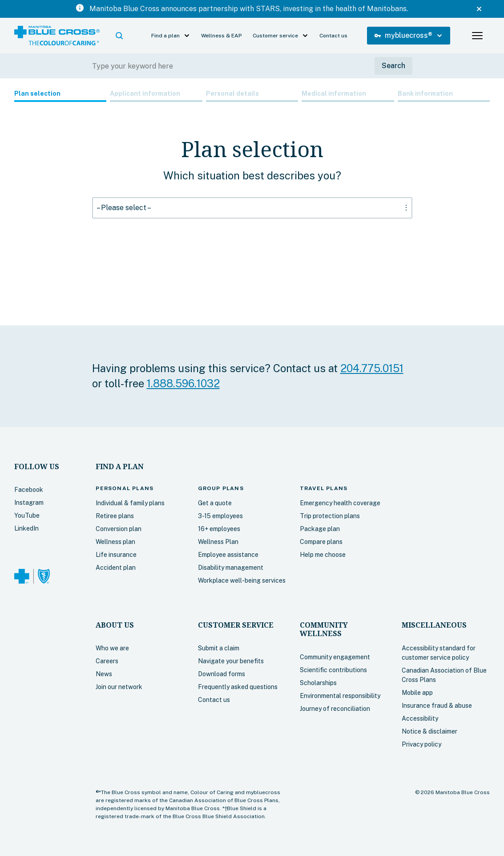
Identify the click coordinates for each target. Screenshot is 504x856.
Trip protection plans (330, 516)
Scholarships (318, 683)
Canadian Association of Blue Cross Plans (444, 675)
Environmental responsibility (340, 696)
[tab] (60, 95)
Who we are (112, 648)
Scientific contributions (333, 670)
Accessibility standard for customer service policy (439, 653)
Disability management (231, 568)
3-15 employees (220, 516)
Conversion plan (119, 529)
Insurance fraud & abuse (437, 706)
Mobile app (417, 693)
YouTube (27, 515)
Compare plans (321, 542)
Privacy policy (421, 744)
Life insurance (116, 555)
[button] (119, 36)
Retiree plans (115, 516)
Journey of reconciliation (335, 709)
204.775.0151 (372, 368)
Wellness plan (115, 542)
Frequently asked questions (238, 687)
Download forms (222, 674)
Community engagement (335, 657)
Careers (107, 661)
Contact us (333, 36)
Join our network (119, 687)
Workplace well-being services (242, 580)
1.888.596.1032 (183, 383)
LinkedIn (26, 528)
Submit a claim (219, 648)
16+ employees (219, 529)
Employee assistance (228, 555)
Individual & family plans (130, 503)
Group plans (221, 488)
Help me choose (323, 555)
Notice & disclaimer (429, 731)
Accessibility (420, 718)
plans (125, 488)
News (104, 674)
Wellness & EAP (222, 36)
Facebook (29, 490)
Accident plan (116, 568)
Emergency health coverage (340, 503)
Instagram (29, 503)
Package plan (320, 529)
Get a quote (215, 503)
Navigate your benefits (231, 661)
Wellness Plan (218, 542)
